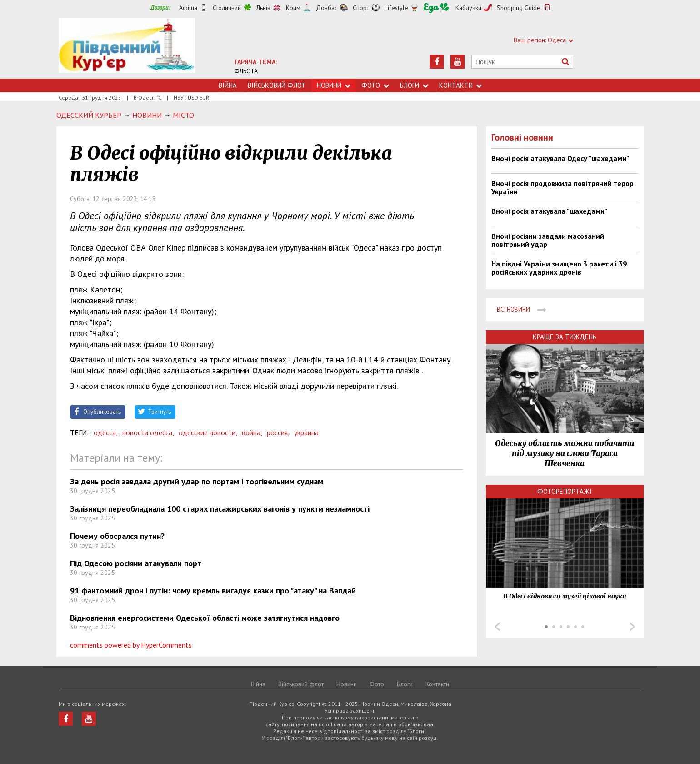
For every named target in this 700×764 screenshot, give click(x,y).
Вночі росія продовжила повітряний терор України (562, 187)
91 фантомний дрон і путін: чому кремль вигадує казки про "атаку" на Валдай (213, 591)
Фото (375, 85)
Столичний (227, 8)
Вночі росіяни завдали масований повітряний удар (548, 240)
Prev (497, 627)
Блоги (414, 85)
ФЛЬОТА (246, 71)
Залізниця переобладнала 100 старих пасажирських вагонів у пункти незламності (220, 509)
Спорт (361, 8)
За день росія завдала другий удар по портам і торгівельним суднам (197, 481)
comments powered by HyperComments (131, 645)
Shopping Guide (519, 8)
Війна (228, 85)
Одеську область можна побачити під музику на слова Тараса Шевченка (565, 453)
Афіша (188, 8)
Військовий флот (277, 85)
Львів (263, 8)
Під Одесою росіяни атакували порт (136, 563)
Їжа (436, 8)
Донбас (327, 8)
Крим (293, 8)
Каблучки (468, 8)
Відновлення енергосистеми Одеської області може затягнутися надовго (205, 618)
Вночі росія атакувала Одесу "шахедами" (560, 158)
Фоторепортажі (565, 491)
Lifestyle (396, 8)
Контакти (460, 85)
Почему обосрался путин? (117, 536)
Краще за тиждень (565, 337)
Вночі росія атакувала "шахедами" (549, 211)
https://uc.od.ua (127, 48)
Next (632, 627)
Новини (334, 85)
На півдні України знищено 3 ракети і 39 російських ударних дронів (559, 268)
